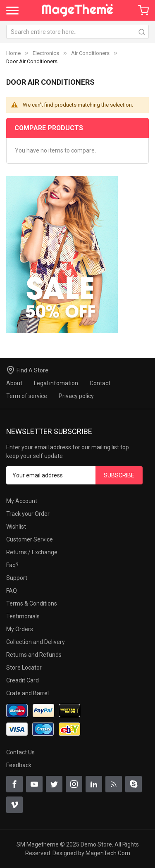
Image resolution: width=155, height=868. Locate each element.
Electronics (46, 53)
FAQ (12, 591)
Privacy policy (76, 396)
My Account (22, 501)
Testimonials (23, 616)
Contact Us (20, 752)
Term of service (27, 396)
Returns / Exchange (32, 552)
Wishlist (16, 527)
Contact (100, 383)
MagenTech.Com (108, 853)
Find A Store (32, 370)
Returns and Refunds (34, 655)
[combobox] (77, 32)
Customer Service (30, 539)
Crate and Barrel (27, 693)
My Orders (20, 629)
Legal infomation (56, 383)
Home (13, 53)
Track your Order (28, 514)
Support (17, 578)
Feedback (19, 765)
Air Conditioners (90, 53)
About (14, 383)
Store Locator (24, 668)
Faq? (12, 565)
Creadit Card (23, 680)
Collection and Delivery (36, 642)
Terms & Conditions (32, 603)
